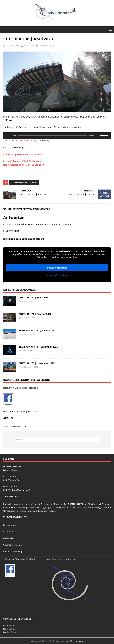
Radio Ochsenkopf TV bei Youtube (23, 165)
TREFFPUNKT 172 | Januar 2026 (36, 330)
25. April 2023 (13, 46)
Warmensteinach (13, 545)
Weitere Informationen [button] (57, 275)
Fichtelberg (10, 532)
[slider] (53, 136)
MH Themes (77, 641)
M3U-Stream (11, 486)
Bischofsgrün (11, 525)
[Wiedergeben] (8, 136)
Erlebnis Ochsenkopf (14, 552)
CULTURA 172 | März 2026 (33, 298)
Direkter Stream (13, 467)
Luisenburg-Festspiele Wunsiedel (23, 154)
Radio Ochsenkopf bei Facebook (22, 161)
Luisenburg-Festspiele (24, 183)
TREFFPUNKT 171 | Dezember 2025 (38, 347)
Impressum (9, 625)
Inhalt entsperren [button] (57, 267)
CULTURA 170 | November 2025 (37, 363)
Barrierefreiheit (11, 632)
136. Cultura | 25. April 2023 (19, 141)
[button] (110, 30)
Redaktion (29, 46)
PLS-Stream (10, 477)
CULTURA (44, 46)
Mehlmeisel (10, 538)
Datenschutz (9, 629)
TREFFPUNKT (75, 504)
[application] (57, 136)
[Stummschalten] (97, 136)
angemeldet (21, 224)
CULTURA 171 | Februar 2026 (35, 314)
